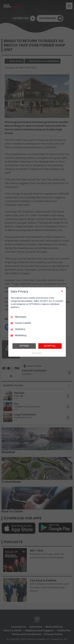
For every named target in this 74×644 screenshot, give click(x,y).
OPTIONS (24, 346)
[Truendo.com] (37, 353)
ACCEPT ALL (50, 346)
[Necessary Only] (62, 291)
